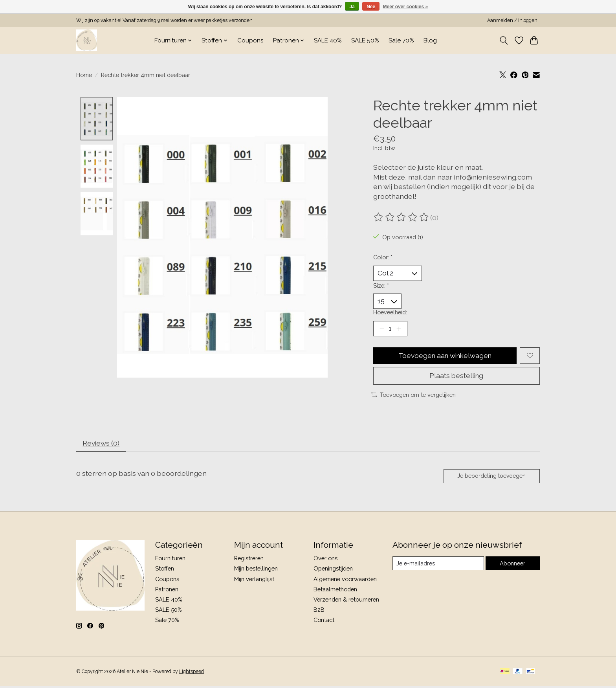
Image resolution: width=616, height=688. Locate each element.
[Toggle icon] (504, 40)
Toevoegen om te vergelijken (413, 395)
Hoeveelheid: (390, 313)
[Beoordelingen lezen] (402, 217)
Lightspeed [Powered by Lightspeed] (192, 673)
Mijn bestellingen (256, 570)
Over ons (325, 560)
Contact (324, 621)
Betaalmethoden (335, 591)
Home (84, 75)
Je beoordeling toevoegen (491, 477)
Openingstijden (333, 570)
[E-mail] (438, 565)
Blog (430, 40)
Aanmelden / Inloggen (512, 20)
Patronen (167, 591)
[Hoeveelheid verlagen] (382, 329)
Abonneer (512, 565)
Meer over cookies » (406, 7)
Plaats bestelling (456, 377)
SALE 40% (328, 40)
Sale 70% (401, 40)
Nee (371, 7)
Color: (383, 257)
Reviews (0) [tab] (102, 444)
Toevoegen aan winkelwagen (445, 356)
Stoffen (165, 570)
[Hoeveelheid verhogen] (399, 329)
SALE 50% (365, 40)
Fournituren (170, 560)
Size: (381, 285)
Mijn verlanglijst (254, 581)
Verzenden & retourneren (346, 601)
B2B (319, 611)
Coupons (250, 40)
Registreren (249, 560)
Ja (352, 7)
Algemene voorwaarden (345, 581)
